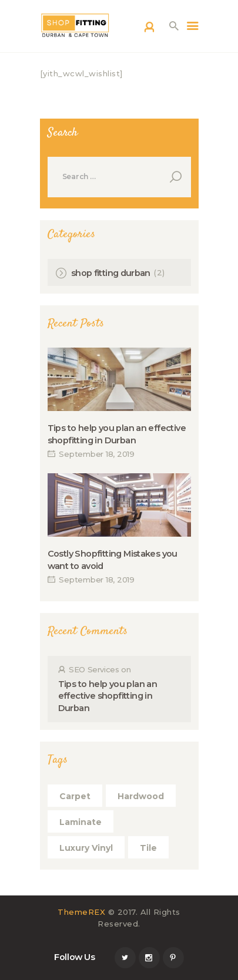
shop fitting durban (111, 273)
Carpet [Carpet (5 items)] (75, 796)
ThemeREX (81, 912)
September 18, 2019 (97, 454)
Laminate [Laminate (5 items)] (81, 822)
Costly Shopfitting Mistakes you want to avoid (113, 560)
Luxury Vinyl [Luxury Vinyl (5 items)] (86, 848)
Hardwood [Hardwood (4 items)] (141, 796)
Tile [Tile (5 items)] (148, 848)
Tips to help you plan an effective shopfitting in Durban (117, 434)
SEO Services (94, 669)
